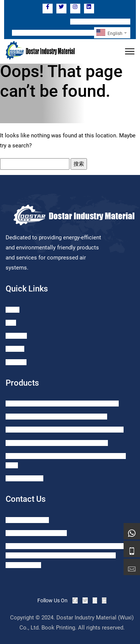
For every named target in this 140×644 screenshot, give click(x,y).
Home (13, 310)
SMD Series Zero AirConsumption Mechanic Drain (62, 404)
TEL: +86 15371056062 (100, 22)
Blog (11, 323)
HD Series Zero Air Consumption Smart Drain (57, 443)
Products (16, 336)
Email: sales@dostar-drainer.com (53, 33)
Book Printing (58, 628)
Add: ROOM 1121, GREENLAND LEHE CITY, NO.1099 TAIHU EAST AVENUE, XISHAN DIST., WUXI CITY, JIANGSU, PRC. (66, 555)
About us (16, 362)
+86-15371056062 (27, 520)
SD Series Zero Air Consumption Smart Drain (56, 417)
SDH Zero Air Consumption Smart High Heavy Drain (65, 430)
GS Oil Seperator (24, 478)
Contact (15, 349)
